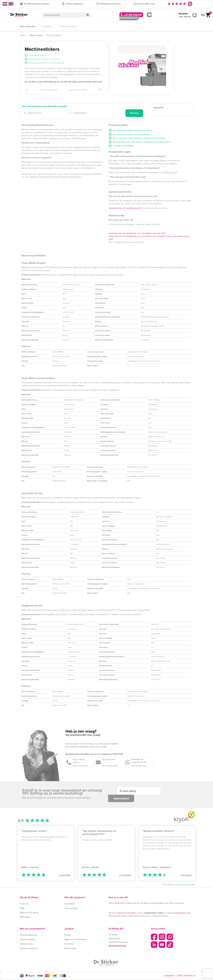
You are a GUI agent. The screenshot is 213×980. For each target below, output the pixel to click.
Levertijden (69, 904)
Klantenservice (27, 944)
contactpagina (179, 913)
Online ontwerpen (73, 4)
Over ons (24, 904)
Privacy (68, 935)
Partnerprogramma (28, 935)
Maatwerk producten (108, 4)
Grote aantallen (71, 908)
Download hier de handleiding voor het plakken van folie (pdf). (137, 233)
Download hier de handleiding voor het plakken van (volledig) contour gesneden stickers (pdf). (149, 238)
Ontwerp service (28, 939)
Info (27, 90)
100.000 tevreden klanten (35, 4)
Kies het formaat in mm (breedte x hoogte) (45, 106)
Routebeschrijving (117, 946)
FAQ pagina (25, 917)
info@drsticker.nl (135, 17)
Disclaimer (69, 944)
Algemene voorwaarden (75, 939)
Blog (22, 908)
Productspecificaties (49, 90)
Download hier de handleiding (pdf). (125, 208)
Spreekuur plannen (29, 948)
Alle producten (28, 26)
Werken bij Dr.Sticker (29, 913)
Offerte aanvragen (68, 26)
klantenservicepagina (127, 913)
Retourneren (70, 948)
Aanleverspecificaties (78, 90)
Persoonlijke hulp (144, 4)
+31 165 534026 (131, 15)
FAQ (100, 90)
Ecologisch (47, 26)
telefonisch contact (123, 903)
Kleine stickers (36, 35)
